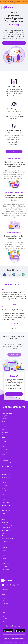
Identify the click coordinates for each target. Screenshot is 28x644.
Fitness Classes (5, 427)
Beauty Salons (5, 416)
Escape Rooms (5, 513)
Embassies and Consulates (8, 539)
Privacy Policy (5, 589)
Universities (4, 547)
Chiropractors (5, 441)
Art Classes (4, 508)
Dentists (4, 447)
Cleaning (4, 483)
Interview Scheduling (7, 525)
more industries (5, 569)
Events (3, 500)
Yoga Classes (5, 430)
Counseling (4, 469)
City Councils (5, 541)
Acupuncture (5, 444)
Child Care (4, 566)
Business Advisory (6, 530)
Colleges (4, 550)
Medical (4, 438)
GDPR (3, 621)
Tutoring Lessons (6, 561)
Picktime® (13, 638)
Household (4, 485)
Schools (4, 553)
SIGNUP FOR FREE (14, 394)
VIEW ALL (14, 151)
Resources (4, 619)
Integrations (5, 598)
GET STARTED (14, 43)
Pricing (3, 607)
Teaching (4, 558)
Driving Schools (6, 491)
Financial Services (6, 528)
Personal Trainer (6, 432)
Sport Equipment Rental (7, 463)
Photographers (5, 502)
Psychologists (5, 452)
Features (4, 601)
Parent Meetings (6, 564)
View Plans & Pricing (14, 398)
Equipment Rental (6, 511)
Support (4, 610)
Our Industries (5, 604)
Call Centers (5, 522)
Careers (4, 613)
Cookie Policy (5, 592)
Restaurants (4, 516)
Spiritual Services (6, 477)
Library (3, 556)
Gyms (3, 457)
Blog (3, 616)
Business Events (6, 497)
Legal (3, 533)
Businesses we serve (14, 407)
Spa (3, 424)
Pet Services (5, 488)
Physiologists (5, 449)
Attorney (4, 536)
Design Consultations (7, 480)
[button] (3, 585)
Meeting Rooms (6, 475)
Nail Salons (4, 421)
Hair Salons (4, 419)
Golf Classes (5, 460)
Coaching (4, 472)
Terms (3, 595)
